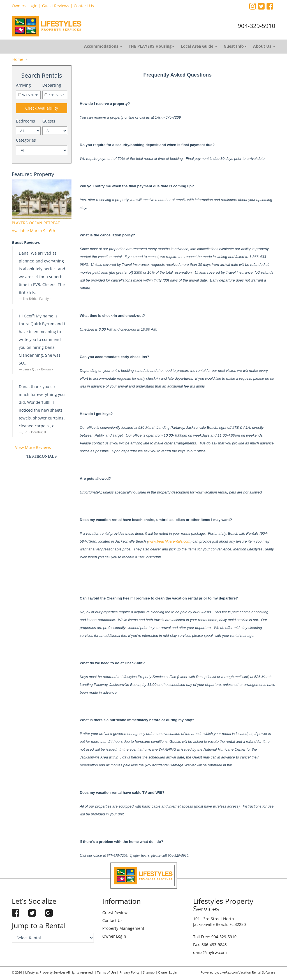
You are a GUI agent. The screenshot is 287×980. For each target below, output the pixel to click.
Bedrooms (26, 121)
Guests (49, 121)
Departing (52, 85)
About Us (264, 46)
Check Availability (42, 108)
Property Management (123, 928)
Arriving (23, 85)
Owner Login (114, 936)
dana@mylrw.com (210, 952)
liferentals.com (179, 541)
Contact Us (84, 6)
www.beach (158, 541)
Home (18, 59)
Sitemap (149, 972)
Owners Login (25, 6)
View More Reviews (33, 447)
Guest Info (235, 46)
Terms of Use (107, 972)
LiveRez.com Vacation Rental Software (247, 972)
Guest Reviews (56, 6)
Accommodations (103, 46)
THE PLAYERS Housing (151, 46)
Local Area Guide (199, 46)
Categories (26, 140)
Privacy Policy (129, 972)
